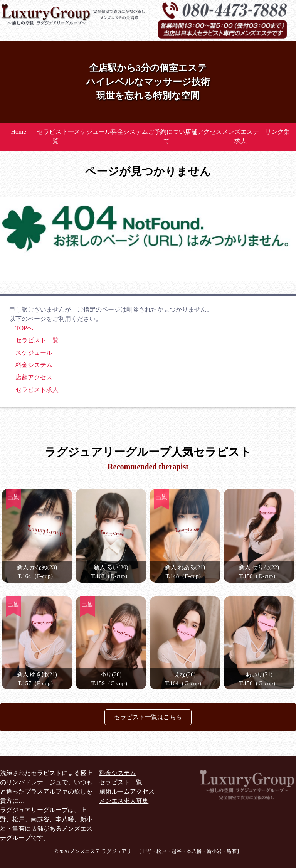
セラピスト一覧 (55, 136)
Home (18, 132)
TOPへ (24, 328)
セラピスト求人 (37, 390)
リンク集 (277, 132)
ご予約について (166, 136)
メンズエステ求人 (240, 136)
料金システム (129, 132)
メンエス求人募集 (124, 801)
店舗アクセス (203, 132)
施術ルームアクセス (127, 791)
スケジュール (92, 132)
